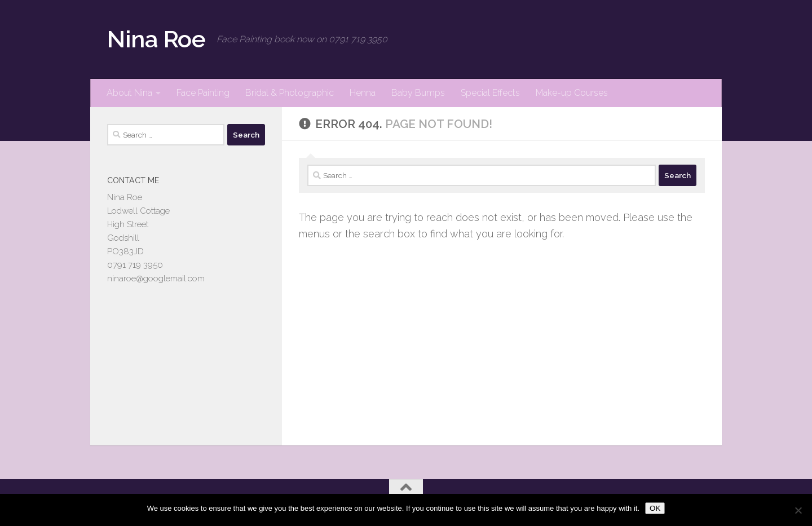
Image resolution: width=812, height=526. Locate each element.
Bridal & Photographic (290, 93)
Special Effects (490, 93)
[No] (798, 510)
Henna (363, 93)
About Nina (129, 93)
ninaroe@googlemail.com (156, 279)
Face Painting (203, 93)
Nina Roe (156, 39)
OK (655, 508)
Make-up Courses (572, 93)
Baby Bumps (418, 93)
